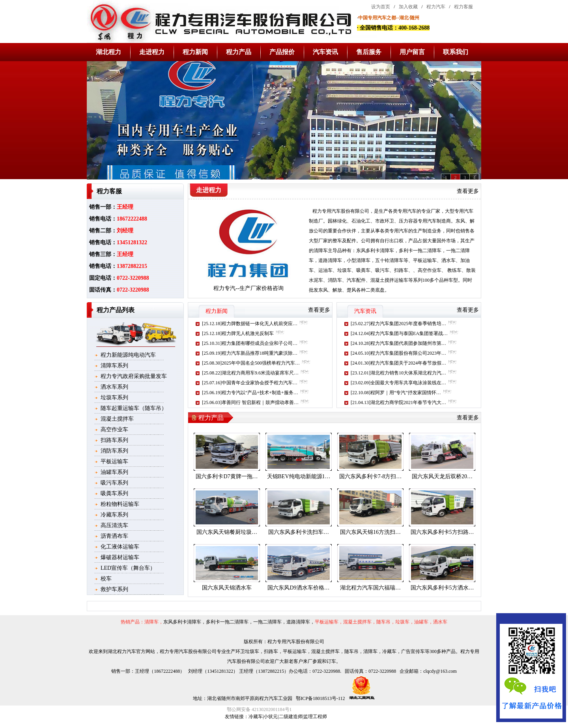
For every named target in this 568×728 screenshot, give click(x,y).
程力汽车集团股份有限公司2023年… (408, 353)
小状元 (271, 717)
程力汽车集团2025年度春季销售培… (408, 324)
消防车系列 (114, 451)
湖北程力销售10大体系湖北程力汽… (408, 373)
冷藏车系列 (114, 515)
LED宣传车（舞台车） (128, 568)
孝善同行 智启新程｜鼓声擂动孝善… (260, 402)
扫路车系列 (114, 440)
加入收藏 (408, 7)
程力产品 (239, 52)
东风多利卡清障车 (375, 251)
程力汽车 (436, 7)
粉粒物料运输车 (120, 504)
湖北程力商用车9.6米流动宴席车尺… (260, 373)
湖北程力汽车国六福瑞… (370, 588)
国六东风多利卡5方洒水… (442, 588)
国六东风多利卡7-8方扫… (371, 476)
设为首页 (381, 7)
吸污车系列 (114, 483)
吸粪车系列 (114, 493)
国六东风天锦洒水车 (227, 588)
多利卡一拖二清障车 (420, 251)
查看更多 (468, 191)
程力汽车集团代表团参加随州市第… (408, 343)
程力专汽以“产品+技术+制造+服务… (260, 393)
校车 (106, 579)
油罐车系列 (114, 472)
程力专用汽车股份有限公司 (341, 211)
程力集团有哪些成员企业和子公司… (260, 343)
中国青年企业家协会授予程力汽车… (260, 383)
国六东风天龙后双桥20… (442, 476)
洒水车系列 (114, 387)
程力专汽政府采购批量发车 (134, 376)
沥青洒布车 (114, 536)
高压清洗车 (114, 525)
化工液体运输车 (120, 547)
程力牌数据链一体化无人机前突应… (260, 324)
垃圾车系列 (114, 398)
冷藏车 (256, 717)
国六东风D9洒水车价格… (298, 588)
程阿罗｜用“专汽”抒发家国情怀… (406, 393)
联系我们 (456, 52)
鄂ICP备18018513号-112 (320, 698)
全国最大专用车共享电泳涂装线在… (408, 383)
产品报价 (282, 52)
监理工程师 (315, 717)
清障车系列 (114, 366)
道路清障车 (330, 260)
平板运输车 (114, 461)
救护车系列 (114, 589)
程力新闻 (195, 52)
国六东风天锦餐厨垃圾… (227, 532)
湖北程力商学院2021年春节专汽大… (408, 402)
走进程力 (152, 52)
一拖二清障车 (267, 622)
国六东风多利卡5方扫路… (442, 532)
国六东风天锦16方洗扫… (370, 532)
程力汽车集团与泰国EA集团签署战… (409, 333)
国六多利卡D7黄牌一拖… (227, 476)
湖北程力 (108, 52)
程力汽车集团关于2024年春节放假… (408, 363)
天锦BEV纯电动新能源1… (299, 476)
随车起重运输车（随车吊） (134, 408)
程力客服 (463, 7)
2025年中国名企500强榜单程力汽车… (261, 363)
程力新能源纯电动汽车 (128, 355)
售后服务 (369, 52)
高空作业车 (114, 430)
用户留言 (412, 52)
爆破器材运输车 (120, 557)
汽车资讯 (325, 52)
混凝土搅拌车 (117, 419)
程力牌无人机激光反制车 (248, 333)
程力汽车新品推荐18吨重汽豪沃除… (260, 353)
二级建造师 (291, 717)
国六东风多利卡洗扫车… (299, 532)
